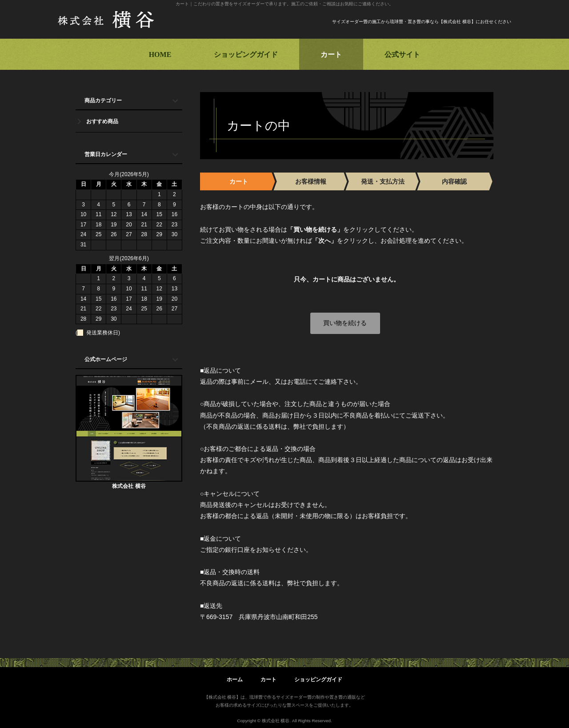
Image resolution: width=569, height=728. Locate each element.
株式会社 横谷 (129, 486)
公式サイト (402, 54)
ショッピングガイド (246, 54)
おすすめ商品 (102, 121)
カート (331, 54)
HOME (160, 54)
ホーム (235, 680)
